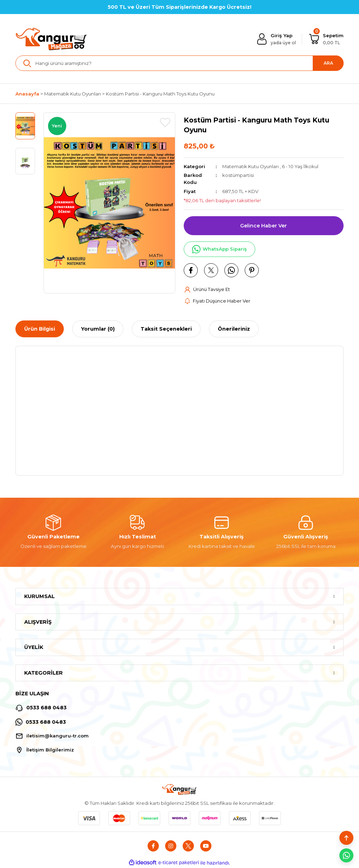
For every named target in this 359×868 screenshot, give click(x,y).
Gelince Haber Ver (263, 226)
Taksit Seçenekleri (166, 329)
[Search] (179, 63)
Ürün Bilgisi (40, 329)
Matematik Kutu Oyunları (251, 166)
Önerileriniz (234, 329)
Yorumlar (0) (98, 329)
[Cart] (326, 39)
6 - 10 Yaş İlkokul (300, 166)
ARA (328, 63)
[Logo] (52, 39)
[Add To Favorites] (165, 122)
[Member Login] (276, 39)
